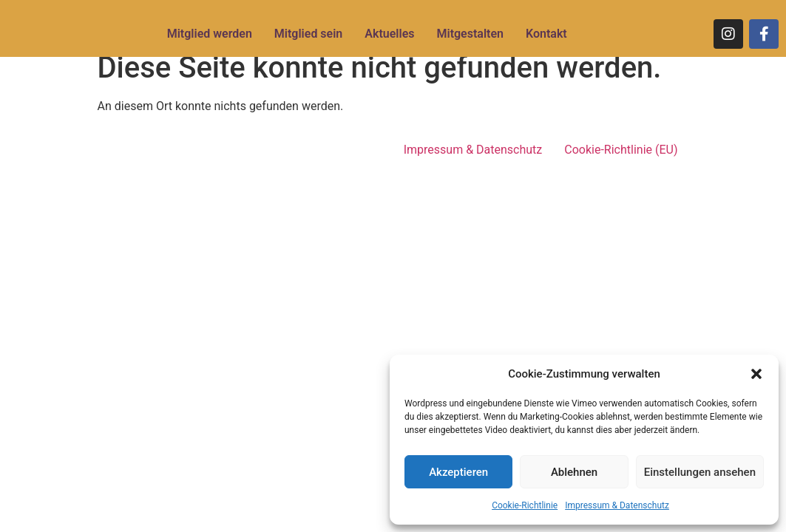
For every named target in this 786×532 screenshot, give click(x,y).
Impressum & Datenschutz (617, 505)
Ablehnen (574, 472)
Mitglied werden (210, 34)
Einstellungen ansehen (700, 472)
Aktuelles (389, 34)
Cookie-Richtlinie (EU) (621, 150)
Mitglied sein (308, 34)
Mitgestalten (470, 34)
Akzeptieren (458, 472)
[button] (756, 374)
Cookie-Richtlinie (525, 505)
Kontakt (546, 34)
